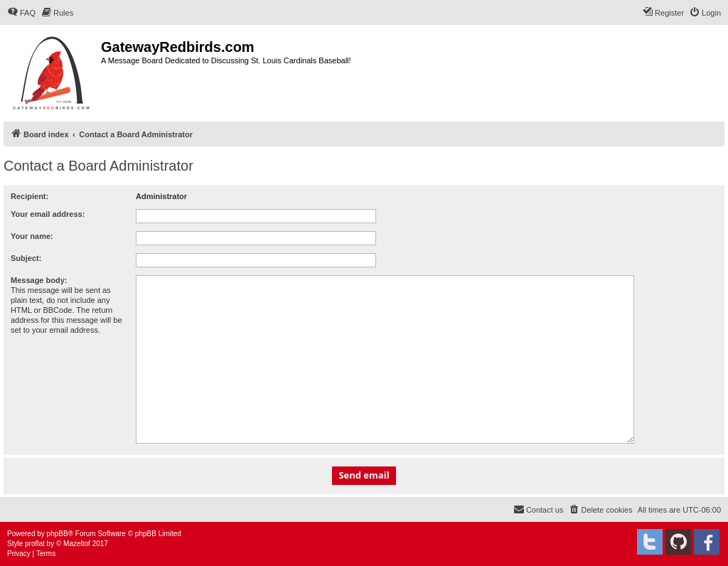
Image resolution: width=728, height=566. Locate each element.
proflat (35, 544)
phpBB (58, 534)
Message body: (39, 280)
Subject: (26, 258)
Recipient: (30, 196)
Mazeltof (77, 544)
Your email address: (48, 214)
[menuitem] (21, 13)
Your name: (32, 236)
